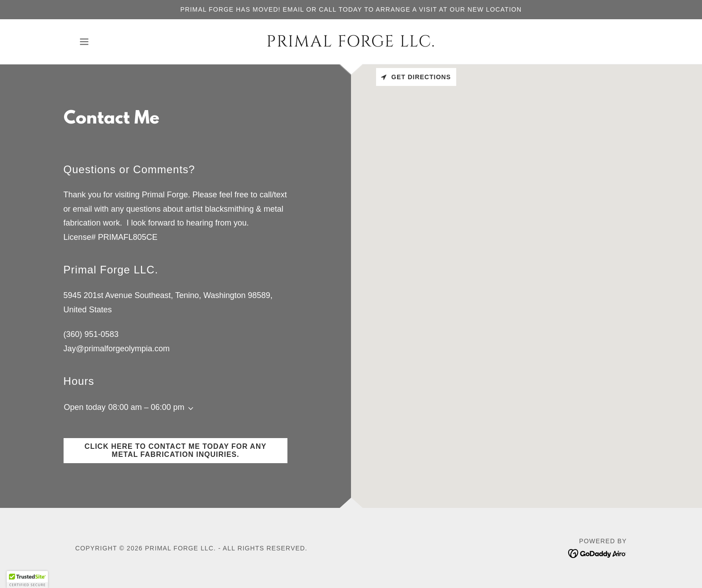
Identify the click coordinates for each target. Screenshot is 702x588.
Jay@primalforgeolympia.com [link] (117, 349)
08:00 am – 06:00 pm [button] (146, 407)
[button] (84, 42)
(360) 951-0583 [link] (91, 334)
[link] (351, 44)
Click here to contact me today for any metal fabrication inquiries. (175, 450)
